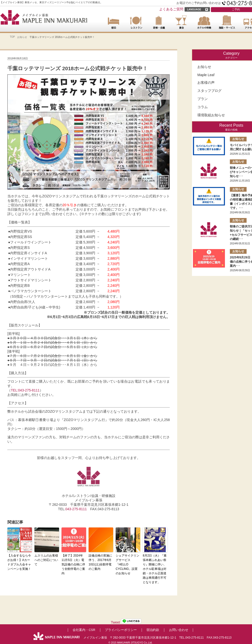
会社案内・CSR (84, 630)
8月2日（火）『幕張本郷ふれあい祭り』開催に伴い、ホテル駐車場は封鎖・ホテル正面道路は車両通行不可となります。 (155, 569)
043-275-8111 (76, 509)
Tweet (115, 622)
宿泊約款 (153, 630)
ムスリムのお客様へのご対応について (46, 560)
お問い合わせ (179, 630)
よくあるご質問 (171, 9)
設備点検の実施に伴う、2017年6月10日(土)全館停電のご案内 (100, 562)
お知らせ (22, 37)
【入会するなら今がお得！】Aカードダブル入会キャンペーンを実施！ (19, 562)
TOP (12, 37)
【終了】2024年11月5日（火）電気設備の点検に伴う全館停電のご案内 (73, 564)
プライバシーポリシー (121, 630)
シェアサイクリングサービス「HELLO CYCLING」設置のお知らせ (127, 564)
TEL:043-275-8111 (25, 390)
